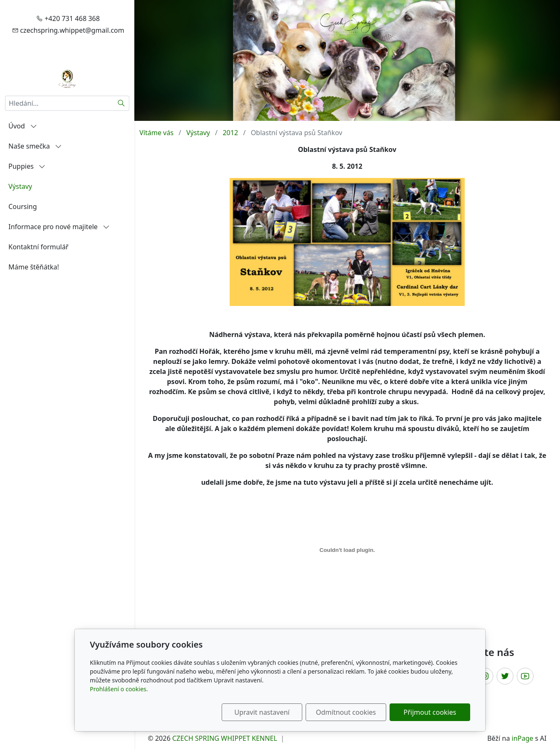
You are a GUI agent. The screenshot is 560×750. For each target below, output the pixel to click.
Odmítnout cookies (346, 712)
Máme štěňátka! (34, 267)
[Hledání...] (59, 103)
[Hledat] (122, 103)
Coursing (23, 206)
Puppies (27, 166)
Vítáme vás (156, 133)
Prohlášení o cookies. (119, 689)
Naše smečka (35, 146)
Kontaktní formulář (38, 247)
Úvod (23, 126)
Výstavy (20, 186)
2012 (230, 133)
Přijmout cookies (430, 712)
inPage (523, 738)
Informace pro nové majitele (59, 227)
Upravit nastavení (262, 712)
